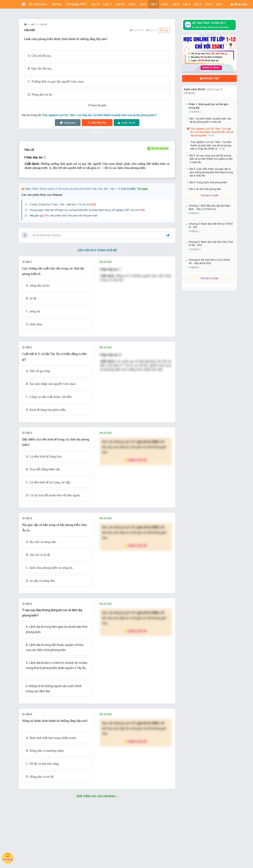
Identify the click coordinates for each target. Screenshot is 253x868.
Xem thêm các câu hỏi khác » (97, 796)
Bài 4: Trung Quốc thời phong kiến (208, 182)
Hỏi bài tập (209, 78)
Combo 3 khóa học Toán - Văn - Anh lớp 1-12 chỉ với (63, 204)
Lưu (164, 30)
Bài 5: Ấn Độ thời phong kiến (205, 189)
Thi (97, 123)
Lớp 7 (33, 24)
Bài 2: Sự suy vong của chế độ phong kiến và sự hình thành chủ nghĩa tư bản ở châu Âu (211, 159)
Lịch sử (43, 24)
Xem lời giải (97, 105)
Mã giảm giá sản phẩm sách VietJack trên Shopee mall (63, 216)
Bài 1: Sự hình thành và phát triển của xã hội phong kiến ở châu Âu (210, 120)
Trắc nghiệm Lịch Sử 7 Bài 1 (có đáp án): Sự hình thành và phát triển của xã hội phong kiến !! (99, 115)
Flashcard (68, 123)
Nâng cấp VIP (136, 460)
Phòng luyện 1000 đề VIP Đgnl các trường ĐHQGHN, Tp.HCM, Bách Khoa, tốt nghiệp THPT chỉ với (87, 210)
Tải (126, 123)
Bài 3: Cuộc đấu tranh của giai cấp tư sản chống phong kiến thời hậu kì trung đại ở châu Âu (211, 172)
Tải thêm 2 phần (209, 195)
